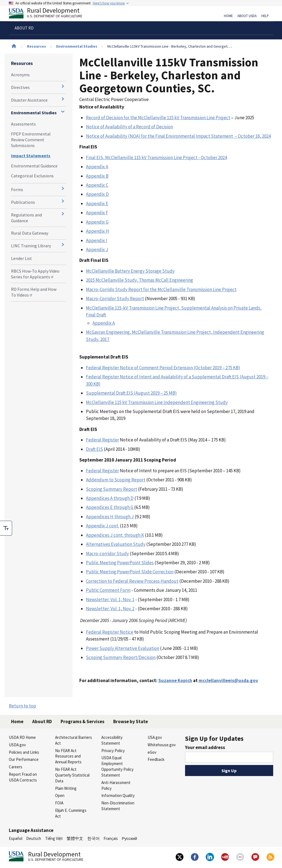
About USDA (247, 16)
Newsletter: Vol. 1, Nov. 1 (110, 600)
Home (228, 16)
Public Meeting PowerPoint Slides (120, 563)
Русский (129, 838)
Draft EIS (94, 449)
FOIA (59, 803)
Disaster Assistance (29, 100)
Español (16, 838)
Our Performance (24, 759)
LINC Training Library (31, 246)
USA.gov (155, 737)
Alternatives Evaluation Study (116, 544)
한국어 (93, 838)
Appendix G (97, 222)
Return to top (22, 706)
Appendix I (97, 240)
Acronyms (20, 75)
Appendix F (97, 213)
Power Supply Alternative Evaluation (123, 648)
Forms (17, 189)
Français (111, 838)
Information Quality (118, 795)
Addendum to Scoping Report (116, 480)
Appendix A (97, 167)
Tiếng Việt (54, 838)
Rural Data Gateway (30, 233)
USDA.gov (17, 745)
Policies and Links (24, 752)
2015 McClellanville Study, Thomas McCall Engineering (139, 280)
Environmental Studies (77, 46)
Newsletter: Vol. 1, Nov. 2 (110, 609)
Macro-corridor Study (107, 554)
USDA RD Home (22, 737)
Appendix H (97, 231)
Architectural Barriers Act (74, 740)
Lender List (21, 258)
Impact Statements (31, 156)
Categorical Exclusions (32, 176)
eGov (152, 752)
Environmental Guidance (34, 166)
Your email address (205, 747)
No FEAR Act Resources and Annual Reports (68, 756)
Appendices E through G (110, 507)
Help (265, 16)
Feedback (156, 759)
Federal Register (102, 440)
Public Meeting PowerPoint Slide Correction (130, 572)
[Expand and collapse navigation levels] (63, 86)
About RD (42, 721)
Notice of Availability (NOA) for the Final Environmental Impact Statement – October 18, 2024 (178, 136)
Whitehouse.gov (162, 745)
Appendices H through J (110, 517)
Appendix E (97, 204)
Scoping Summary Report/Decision (121, 657)
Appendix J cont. (102, 526)
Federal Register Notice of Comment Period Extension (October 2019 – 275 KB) (163, 368)
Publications (23, 202)
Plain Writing (66, 788)
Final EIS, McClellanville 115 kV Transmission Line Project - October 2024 (156, 158)
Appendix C (97, 185)
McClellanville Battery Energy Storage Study (130, 271)
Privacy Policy (113, 751)
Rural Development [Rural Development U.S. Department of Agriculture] (50, 14)
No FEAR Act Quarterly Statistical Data (72, 775)
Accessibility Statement (112, 740)
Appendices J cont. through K (115, 535)
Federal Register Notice (110, 632)
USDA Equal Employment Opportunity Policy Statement (117, 766)
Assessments (23, 124)
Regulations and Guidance (26, 218)
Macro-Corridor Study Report (115, 299)
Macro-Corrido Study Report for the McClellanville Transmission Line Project (161, 289)
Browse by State (131, 721)
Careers (16, 767)
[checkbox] (6, 528)
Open (60, 795)
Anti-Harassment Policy (116, 785)
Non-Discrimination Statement (118, 806)
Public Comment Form (108, 590)
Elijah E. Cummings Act (71, 813)
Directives (20, 87)
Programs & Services (82, 721)
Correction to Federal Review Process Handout (132, 581)
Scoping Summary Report (112, 489)
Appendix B (97, 176)
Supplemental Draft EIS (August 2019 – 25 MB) (131, 393)
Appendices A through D (110, 498)
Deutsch (34, 838)
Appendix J (97, 249)
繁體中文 (75, 838)
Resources (36, 46)
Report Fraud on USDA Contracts (23, 777)
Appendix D (97, 194)
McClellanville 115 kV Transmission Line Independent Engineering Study (157, 402)
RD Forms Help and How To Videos (34, 292)
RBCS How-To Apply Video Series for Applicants (35, 274)
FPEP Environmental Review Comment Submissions (31, 140)
